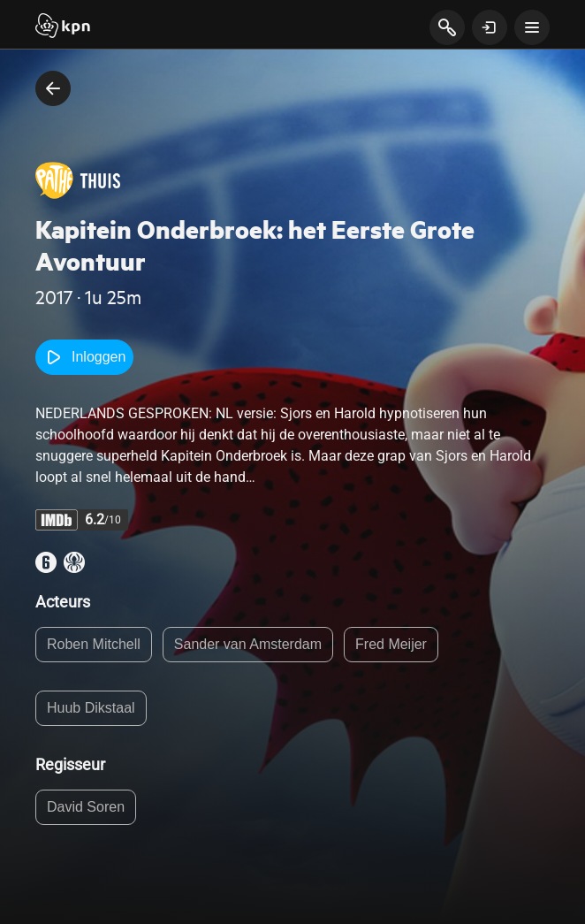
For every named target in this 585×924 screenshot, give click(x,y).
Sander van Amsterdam (248, 644)
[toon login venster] (490, 27)
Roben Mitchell (94, 644)
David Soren (86, 807)
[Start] (63, 27)
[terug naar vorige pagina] (53, 88)
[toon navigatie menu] (532, 27)
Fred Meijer (391, 644)
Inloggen (84, 357)
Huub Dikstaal (91, 708)
